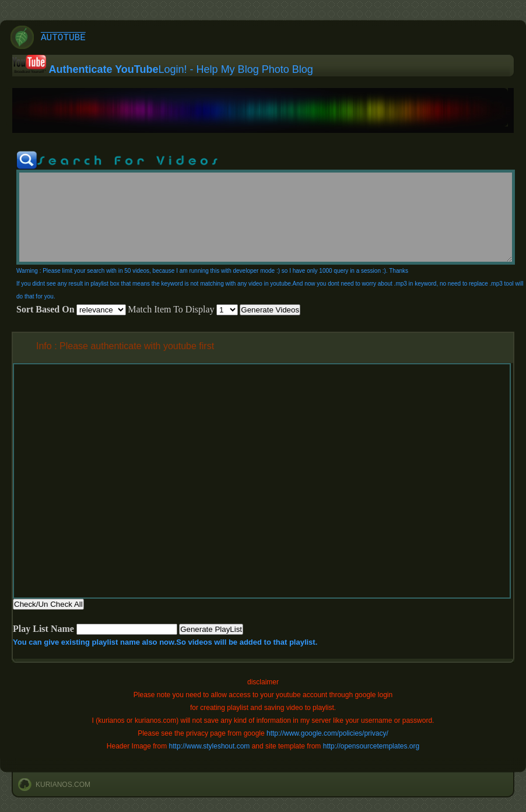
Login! (173, 69)
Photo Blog (287, 69)
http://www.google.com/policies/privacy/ (327, 733)
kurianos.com (63, 785)
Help (207, 69)
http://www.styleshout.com (210, 746)
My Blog (240, 69)
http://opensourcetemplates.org (371, 746)
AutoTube (63, 38)
